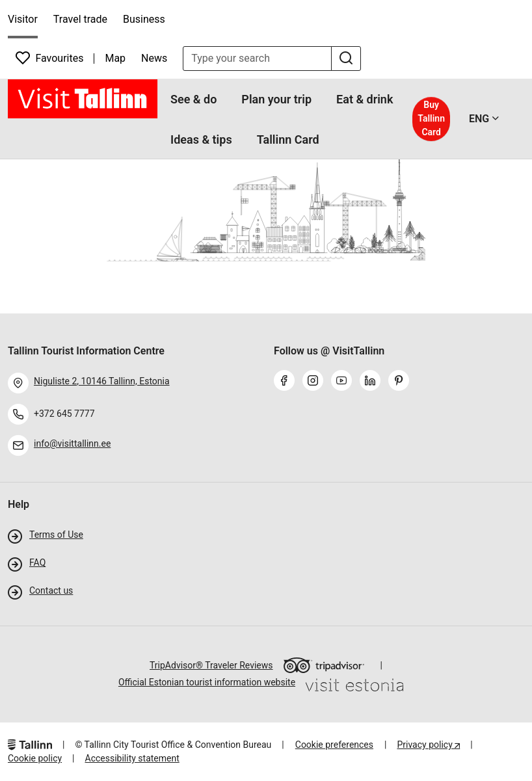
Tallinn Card (288, 139)
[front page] (83, 99)
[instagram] (315, 382)
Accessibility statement (132, 758)
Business (144, 19)
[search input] (257, 59)
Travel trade (80, 19)
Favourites (49, 58)
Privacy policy (426, 745)
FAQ (37, 563)
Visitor (23, 19)
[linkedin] (373, 382)
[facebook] (287, 382)
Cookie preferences (334, 745)
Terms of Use (56, 535)
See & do (193, 99)
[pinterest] (401, 382)
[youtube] (344, 382)
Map (115, 58)
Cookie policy (35, 758)
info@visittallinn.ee (72, 443)
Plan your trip (276, 99)
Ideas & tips (201, 139)
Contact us (51, 590)
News (154, 58)
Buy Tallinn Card (431, 118)
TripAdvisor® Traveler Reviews (257, 665)
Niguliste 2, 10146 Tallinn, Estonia (102, 381)
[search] (346, 59)
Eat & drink (365, 99)
